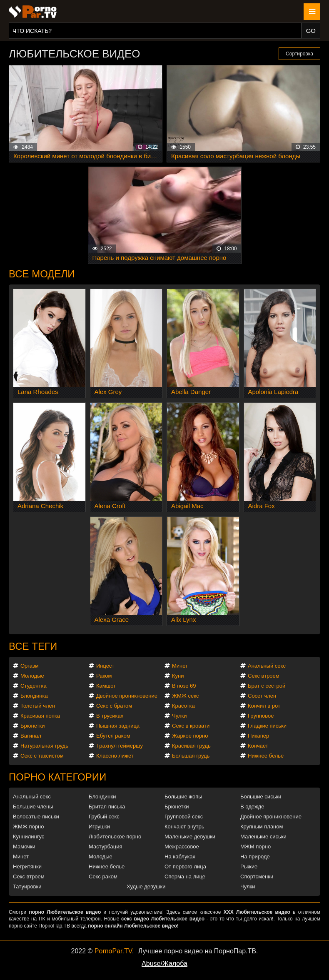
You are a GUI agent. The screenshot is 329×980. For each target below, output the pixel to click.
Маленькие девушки (190, 837)
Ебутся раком (113, 736)
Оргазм (30, 666)
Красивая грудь (191, 746)
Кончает (258, 746)
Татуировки (27, 886)
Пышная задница (118, 726)
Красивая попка (40, 716)
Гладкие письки (267, 726)
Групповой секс (184, 817)
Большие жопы (183, 797)
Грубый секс (104, 817)
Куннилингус (29, 837)
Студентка (34, 686)
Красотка (183, 706)
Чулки (179, 716)
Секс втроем (264, 676)
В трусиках (110, 716)
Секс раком (103, 877)
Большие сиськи (261, 797)
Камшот (106, 686)
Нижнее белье (266, 756)
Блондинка (34, 696)
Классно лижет (115, 756)
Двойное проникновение (127, 696)
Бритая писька (107, 807)
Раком (104, 676)
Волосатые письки (36, 817)
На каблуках (180, 857)
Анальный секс (267, 666)
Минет (180, 666)
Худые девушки (146, 886)
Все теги (33, 646)
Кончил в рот (264, 706)
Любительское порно (115, 837)
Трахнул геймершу (120, 746)
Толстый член (38, 706)
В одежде (252, 807)
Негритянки (27, 867)
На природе (255, 857)
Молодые (32, 676)
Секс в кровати (191, 726)
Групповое (261, 716)
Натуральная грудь (44, 746)
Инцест (105, 666)
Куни (178, 676)
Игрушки (99, 827)
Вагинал (31, 736)
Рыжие (249, 867)
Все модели (42, 274)
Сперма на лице (185, 877)
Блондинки (102, 797)
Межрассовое (182, 847)
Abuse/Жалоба (164, 964)
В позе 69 (184, 686)
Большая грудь (191, 756)
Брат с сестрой (267, 686)
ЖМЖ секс (186, 696)
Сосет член (262, 696)
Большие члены (33, 807)
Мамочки (24, 847)
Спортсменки (257, 877)
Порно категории (57, 777)
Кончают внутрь (184, 827)
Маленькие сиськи (263, 837)
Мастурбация (106, 847)
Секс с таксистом (42, 756)
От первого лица (185, 867)
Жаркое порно (190, 736)
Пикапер (258, 736)
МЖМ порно (255, 847)
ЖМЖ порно (28, 827)
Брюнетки (32, 726)
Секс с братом (114, 706)
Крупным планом (262, 827)
